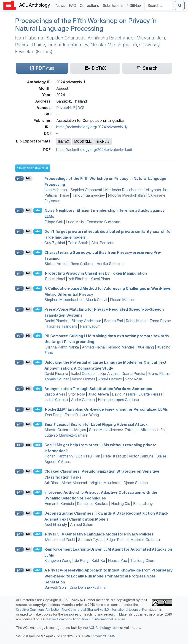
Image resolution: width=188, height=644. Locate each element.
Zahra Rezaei (161, 321)
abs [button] (38, 210)
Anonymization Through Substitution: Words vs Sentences (98, 389)
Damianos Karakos (93, 504)
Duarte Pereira (133, 374)
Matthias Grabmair (145, 540)
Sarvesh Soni (55, 587)
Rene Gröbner (82, 264)
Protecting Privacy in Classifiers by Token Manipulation (96, 273)
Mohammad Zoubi (60, 540)
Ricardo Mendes (121, 347)
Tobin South (78, 243)
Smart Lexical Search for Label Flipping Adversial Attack (96, 424)
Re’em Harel (55, 279)
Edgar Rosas (117, 540)
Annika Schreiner (111, 264)
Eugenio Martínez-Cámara (66, 435)
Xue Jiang (146, 347)
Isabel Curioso (83, 374)
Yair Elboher (78, 279)
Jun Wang (91, 415)
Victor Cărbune (141, 456)
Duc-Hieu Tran (88, 456)
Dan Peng (53, 415)
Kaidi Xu (98, 560)
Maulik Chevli (96, 300)
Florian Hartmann (59, 456)
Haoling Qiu (121, 504)
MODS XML (83, 141)
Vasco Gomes (83, 379)
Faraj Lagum (90, 326)
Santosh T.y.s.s (91, 540)
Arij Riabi (51, 483)
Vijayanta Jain (151, 38)
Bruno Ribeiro (159, 374)
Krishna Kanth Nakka (62, 347)
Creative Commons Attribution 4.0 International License (84, 619)
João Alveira (108, 374)
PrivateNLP (66, 108)
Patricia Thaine (30, 45)
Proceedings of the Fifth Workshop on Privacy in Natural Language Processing (86, 24)
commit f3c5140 (103, 636)
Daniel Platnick (56, 321)
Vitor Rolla (134, 379)
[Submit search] (180, 6)
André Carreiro (110, 379)
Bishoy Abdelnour (86, 321)
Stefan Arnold (56, 264)
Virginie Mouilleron (106, 483)
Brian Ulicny (143, 504)
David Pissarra (56, 374)
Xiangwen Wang (58, 560)
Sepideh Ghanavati (66, 38)
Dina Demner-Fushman (89, 587)
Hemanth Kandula (59, 504)
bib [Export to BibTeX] (28, 178)
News (61, 5)
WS (81, 108)
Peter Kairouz (114, 456)
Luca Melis (75, 222)
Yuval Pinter (100, 279)
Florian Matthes (123, 300)
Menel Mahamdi (75, 483)
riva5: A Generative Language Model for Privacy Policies (99, 534)
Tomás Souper (57, 379)
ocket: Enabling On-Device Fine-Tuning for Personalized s (106, 409)
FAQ (73, 5)
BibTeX (64, 141)
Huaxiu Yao (118, 560)
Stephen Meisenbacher (63, 300)
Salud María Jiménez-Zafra (111, 430)
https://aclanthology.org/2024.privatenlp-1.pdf (94, 150)
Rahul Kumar (136, 321)
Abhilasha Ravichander (111, 38)
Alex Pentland (103, 243)
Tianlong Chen (142, 560)
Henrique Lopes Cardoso (118, 400)
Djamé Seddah (136, 483)
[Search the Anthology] (159, 6)
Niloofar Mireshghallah (114, 45)
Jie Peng (81, 560)
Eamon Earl (113, 321)
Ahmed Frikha (93, 347)
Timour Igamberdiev (68, 45)
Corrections (90, 5)
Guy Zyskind (55, 243)
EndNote (103, 141)
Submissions (114, 5)
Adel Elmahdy (56, 524)
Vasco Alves (55, 394)
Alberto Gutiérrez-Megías (65, 430)
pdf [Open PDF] (19, 178)
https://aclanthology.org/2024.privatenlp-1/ (92, 127)
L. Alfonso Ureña (151, 430)
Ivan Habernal (30, 38)
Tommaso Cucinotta (103, 222)
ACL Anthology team (104, 628)
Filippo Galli (54, 222)
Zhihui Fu (72, 415)
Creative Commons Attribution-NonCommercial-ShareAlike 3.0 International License (78, 609)
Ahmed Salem (82, 524)
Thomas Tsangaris (62, 326)
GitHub (134, 6)
